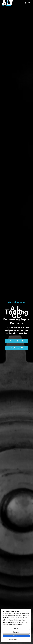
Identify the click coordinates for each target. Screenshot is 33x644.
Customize (16, 628)
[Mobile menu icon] (29, 3)
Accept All (16, 636)
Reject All (16, 632)
